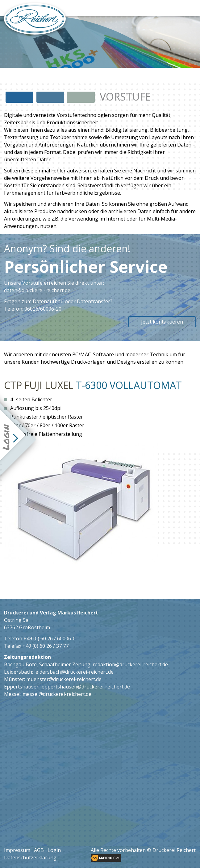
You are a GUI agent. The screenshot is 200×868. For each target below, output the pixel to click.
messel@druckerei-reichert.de (57, 694)
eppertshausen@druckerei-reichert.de (86, 687)
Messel (12, 694)
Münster (14, 679)
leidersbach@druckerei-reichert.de (74, 672)
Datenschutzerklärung (30, 858)
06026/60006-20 (43, 309)
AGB (39, 850)
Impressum (17, 850)
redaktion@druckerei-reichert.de (130, 664)
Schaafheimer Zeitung (65, 664)
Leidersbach (18, 672)
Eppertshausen (22, 687)
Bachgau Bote (20, 664)
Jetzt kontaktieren (162, 322)
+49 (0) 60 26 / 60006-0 (50, 639)
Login (54, 850)
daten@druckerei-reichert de (37, 290)
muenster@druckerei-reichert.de (64, 679)
